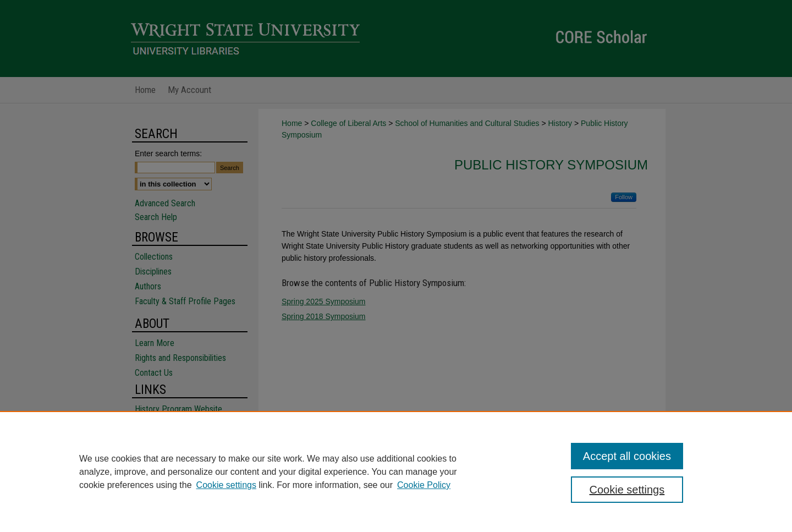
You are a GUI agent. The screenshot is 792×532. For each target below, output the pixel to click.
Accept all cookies (627, 456)
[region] (396, 471)
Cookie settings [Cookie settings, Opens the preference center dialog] (627, 490)
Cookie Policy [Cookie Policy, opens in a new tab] (424, 485)
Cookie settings (226, 485)
